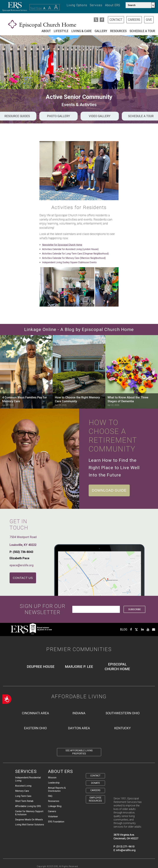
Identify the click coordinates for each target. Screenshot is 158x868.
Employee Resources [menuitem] (95, 799)
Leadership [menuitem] (54, 783)
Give (149, 20)
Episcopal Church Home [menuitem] (117, 667)
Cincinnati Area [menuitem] (35, 713)
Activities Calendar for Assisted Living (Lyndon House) (70, 249)
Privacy (41, 856)
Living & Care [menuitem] (82, 31)
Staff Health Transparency (51, 859)
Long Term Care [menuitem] (23, 796)
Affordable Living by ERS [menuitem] (28, 806)
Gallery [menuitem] (101, 31)
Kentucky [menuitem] (123, 728)
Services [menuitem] (96, 5)
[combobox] (138, 5)
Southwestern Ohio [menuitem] (123, 713)
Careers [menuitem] (52, 811)
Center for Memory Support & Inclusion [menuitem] (29, 813)
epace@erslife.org (21, 565)
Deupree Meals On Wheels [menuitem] (29, 820)
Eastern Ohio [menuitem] (35, 728)
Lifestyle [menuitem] (61, 31)
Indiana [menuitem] (79, 713)
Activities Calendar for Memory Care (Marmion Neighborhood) (74, 258)
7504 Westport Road (23, 537)
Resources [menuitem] (118, 31)
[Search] (153, 5)
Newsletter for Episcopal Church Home (62, 245)
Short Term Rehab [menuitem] (24, 801)
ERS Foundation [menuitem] (56, 822)
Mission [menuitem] (52, 778)
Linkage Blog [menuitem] (55, 806)
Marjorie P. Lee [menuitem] (79, 667)
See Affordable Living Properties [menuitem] (79, 752)
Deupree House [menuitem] (41, 667)
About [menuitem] (46, 31)
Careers (134, 20)
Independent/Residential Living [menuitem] (28, 779)
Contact (116, 20)
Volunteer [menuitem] (53, 816)
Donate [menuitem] (95, 783)
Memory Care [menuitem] (22, 791)
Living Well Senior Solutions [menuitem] (30, 825)
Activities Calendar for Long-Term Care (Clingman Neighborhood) (75, 254)
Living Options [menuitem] (77, 5)
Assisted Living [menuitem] (23, 786)
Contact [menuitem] (95, 776)
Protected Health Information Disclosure (69, 856)
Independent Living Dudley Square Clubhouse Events (69, 262)
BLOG (124, 629)
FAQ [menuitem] (50, 796)
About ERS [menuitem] (113, 5)
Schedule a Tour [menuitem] (142, 31)
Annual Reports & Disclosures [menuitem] (57, 789)
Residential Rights (104, 856)
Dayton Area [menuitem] (79, 728)
